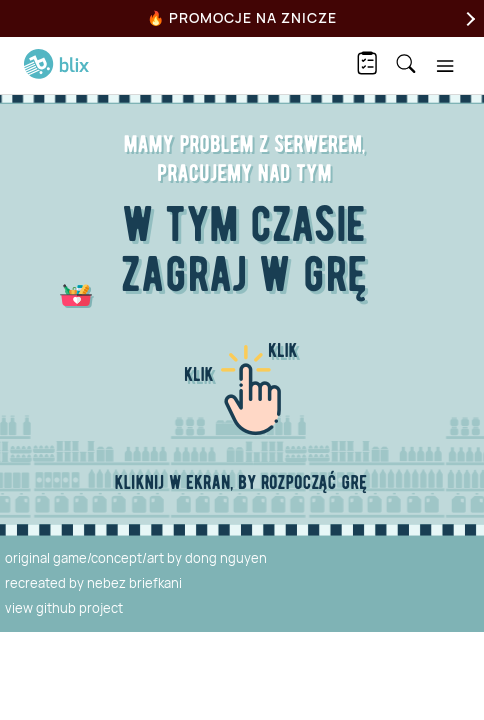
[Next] (468, 18)
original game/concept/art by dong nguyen (136, 558)
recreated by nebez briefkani (93, 583)
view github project (64, 608)
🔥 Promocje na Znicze (242, 17)
